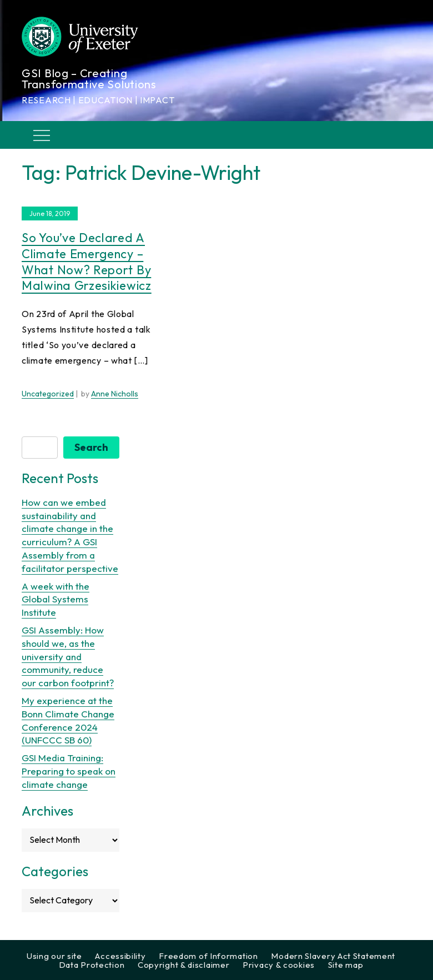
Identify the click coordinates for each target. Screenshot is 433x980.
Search (91, 447)
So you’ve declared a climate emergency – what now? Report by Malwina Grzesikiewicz (87, 262)
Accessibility (120, 956)
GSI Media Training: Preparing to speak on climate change (69, 771)
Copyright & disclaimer (183, 965)
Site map (346, 965)
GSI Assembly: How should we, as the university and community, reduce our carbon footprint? (68, 656)
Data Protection (92, 965)
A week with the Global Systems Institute (56, 599)
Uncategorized (48, 394)
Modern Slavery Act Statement (333, 956)
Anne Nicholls (115, 394)
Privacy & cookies (279, 965)
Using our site (54, 956)
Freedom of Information (208, 956)
